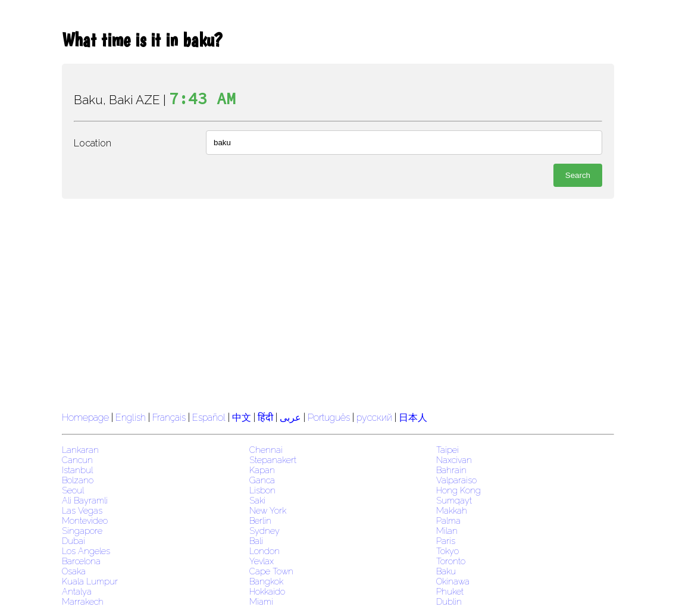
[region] (338, 304)
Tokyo (447, 551)
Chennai (266, 450)
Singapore (82, 531)
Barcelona (81, 561)
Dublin (449, 601)
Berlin (260, 520)
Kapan (262, 470)
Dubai (73, 541)
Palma (448, 520)
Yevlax (262, 561)
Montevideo (85, 520)
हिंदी (265, 418)
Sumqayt (454, 500)
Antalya (77, 591)
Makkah (452, 510)
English (131, 418)
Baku (446, 571)
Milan (447, 531)
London (265, 551)
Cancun (77, 460)
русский (374, 418)
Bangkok (266, 581)
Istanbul (77, 470)
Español (210, 418)
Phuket (450, 591)
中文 (242, 418)
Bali (256, 541)
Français (169, 418)
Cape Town (271, 571)
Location (93, 143)
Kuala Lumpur (90, 581)
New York (268, 510)
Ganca (262, 480)
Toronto (451, 561)
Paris (446, 541)
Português (329, 418)
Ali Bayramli (85, 500)
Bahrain (451, 470)
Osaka (74, 571)
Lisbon (262, 490)
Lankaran (80, 450)
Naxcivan (454, 460)
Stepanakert (273, 460)
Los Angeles (86, 551)
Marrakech (83, 601)
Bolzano (78, 480)
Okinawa (453, 581)
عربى (290, 418)
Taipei (447, 450)
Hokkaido (267, 591)
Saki (257, 500)
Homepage (85, 418)
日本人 (413, 418)
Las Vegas (82, 510)
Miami (261, 601)
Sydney (265, 531)
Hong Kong (459, 490)
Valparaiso (456, 480)
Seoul (73, 490)
